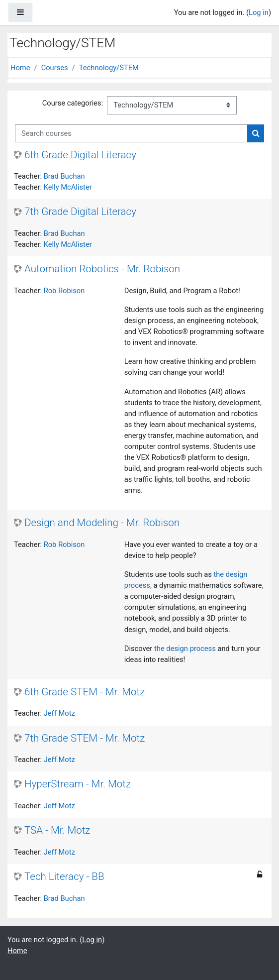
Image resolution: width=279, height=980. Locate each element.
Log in (259, 12)
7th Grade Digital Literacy (80, 212)
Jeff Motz (59, 713)
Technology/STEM (109, 68)
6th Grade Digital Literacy (80, 155)
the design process (185, 649)
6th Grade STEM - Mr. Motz (85, 692)
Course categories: (73, 103)
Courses (55, 68)
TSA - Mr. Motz (57, 830)
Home (20, 68)
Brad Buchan (64, 176)
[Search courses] (131, 133)
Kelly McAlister (68, 187)
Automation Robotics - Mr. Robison (102, 269)
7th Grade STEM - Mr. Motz (85, 738)
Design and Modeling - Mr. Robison (102, 523)
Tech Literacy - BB (64, 876)
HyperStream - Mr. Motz (78, 784)
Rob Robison (64, 291)
